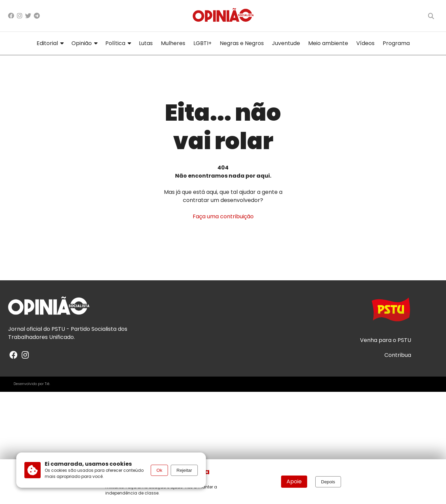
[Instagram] (20, 16)
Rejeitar (184, 470)
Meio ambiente (328, 43)
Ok (159, 470)
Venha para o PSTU (386, 340)
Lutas (146, 43)
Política (118, 43)
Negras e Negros (242, 43)
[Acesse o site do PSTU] (391, 313)
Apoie (294, 481)
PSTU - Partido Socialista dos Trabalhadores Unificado (68, 333)
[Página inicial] (223, 16)
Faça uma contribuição (223, 216)
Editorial (50, 43)
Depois (328, 482)
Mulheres (173, 43)
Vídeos (365, 43)
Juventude (286, 43)
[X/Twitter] (28, 16)
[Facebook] (11, 16)
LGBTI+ (203, 43)
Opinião (84, 43)
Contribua (398, 355)
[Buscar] (431, 16)
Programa (396, 43)
